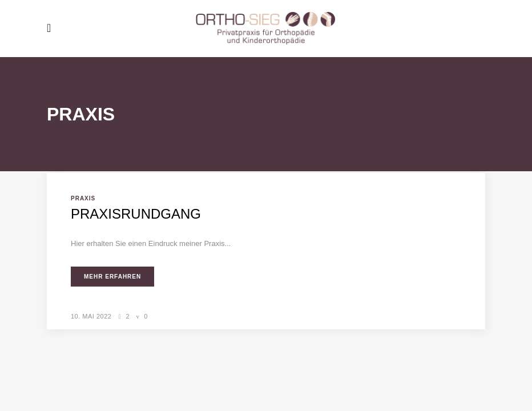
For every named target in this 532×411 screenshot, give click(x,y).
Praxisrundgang (136, 214)
